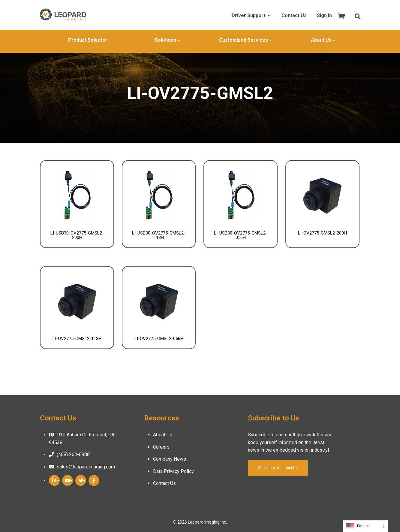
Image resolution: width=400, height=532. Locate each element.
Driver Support (248, 16)
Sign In (324, 16)
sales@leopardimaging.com (86, 467)
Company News (170, 459)
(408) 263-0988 (73, 454)
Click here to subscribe (278, 468)
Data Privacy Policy (173, 471)
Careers (161, 447)
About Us (321, 40)
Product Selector (88, 40)
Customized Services (244, 40)
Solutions (165, 40)
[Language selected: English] (365, 526)
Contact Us (294, 16)
